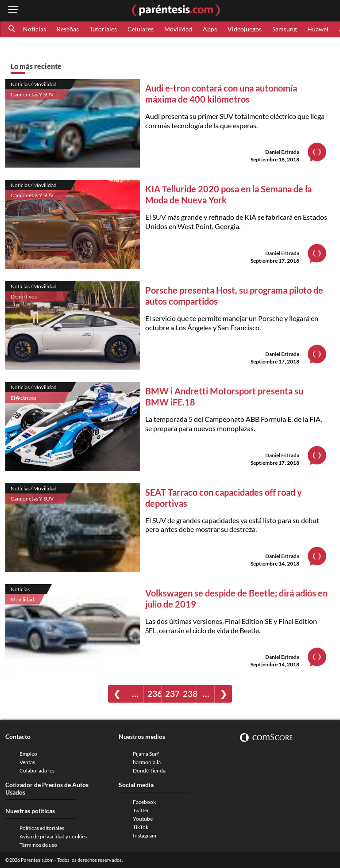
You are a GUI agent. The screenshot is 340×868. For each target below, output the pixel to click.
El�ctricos (23, 398)
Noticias (35, 29)
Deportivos (24, 296)
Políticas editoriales (42, 828)
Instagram (145, 835)
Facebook (144, 802)
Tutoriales (103, 29)
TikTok (141, 827)
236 (154, 694)
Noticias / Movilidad (34, 84)
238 (190, 694)
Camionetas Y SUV (32, 94)
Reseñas (68, 29)
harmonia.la (147, 762)
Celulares (141, 29)
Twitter (141, 810)
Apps (210, 29)
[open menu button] (13, 10)
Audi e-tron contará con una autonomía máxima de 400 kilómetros (221, 94)
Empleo (28, 754)
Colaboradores (37, 770)
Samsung (284, 29)
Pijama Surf (146, 754)
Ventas (27, 762)
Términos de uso (38, 845)
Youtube (143, 819)
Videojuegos (245, 29)
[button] (12, 29)
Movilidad (178, 29)
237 (172, 694)
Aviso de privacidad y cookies (53, 836)
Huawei (318, 29)
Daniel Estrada (282, 152)
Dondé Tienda (149, 770)
